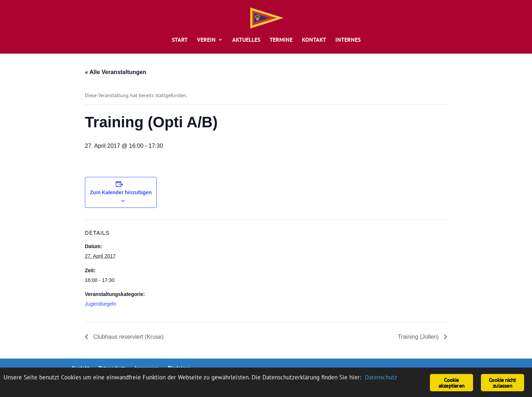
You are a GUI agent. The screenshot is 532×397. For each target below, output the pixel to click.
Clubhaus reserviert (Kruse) (128, 337)
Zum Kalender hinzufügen (121, 192)
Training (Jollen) (419, 337)
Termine (281, 40)
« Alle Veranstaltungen (116, 72)
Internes (348, 40)
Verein (206, 40)
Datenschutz (381, 377)
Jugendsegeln (100, 304)
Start (180, 40)
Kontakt (314, 40)
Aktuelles (246, 40)
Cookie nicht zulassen (502, 383)
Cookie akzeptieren (451, 383)
